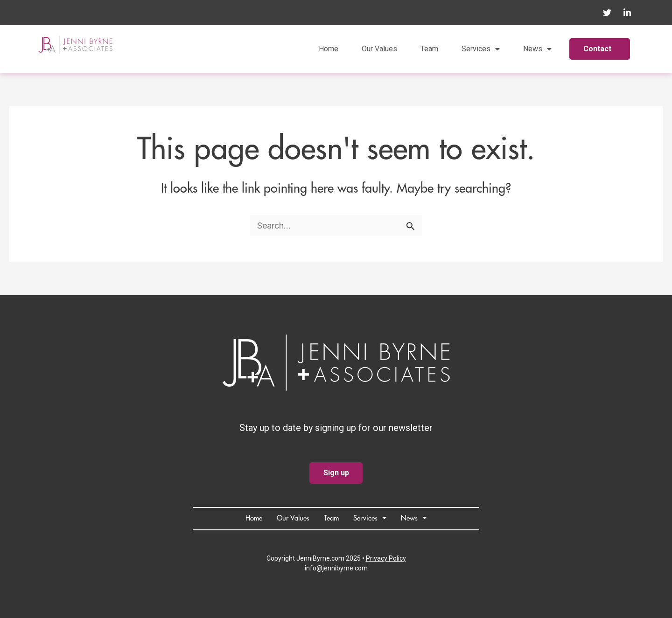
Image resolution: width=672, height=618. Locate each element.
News (537, 49)
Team (429, 49)
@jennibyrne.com (342, 568)
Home (329, 49)
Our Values (379, 49)
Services (481, 49)
